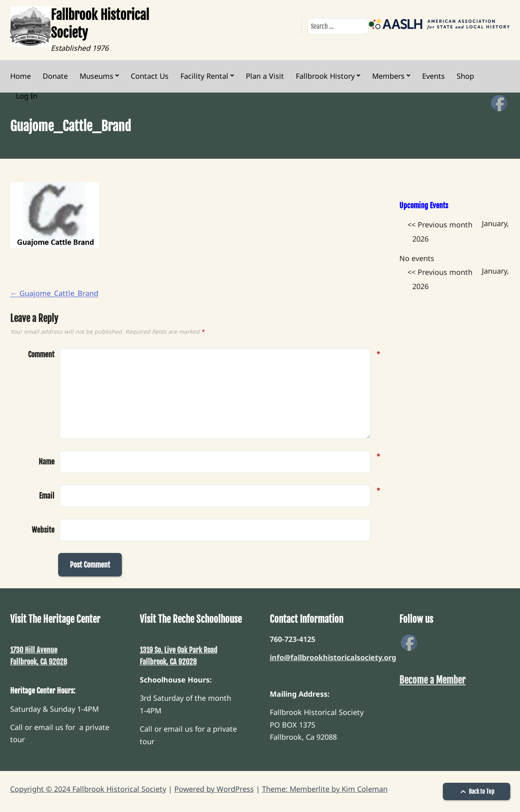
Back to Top (477, 791)
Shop (465, 76)
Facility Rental (204, 76)
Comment (41, 355)
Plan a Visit (265, 76)
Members (388, 76)
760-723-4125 (292, 639)
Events (433, 76)
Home (21, 76)
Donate (55, 76)
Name (47, 461)
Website (43, 530)
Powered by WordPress (214, 789)
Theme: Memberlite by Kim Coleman (325, 789)
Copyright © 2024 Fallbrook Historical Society (88, 789)
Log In (27, 96)
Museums (96, 76)
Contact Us (150, 76)
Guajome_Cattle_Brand (54, 293)
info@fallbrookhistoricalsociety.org (333, 657)
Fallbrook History (325, 76)
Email (47, 495)
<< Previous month (440, 225)
